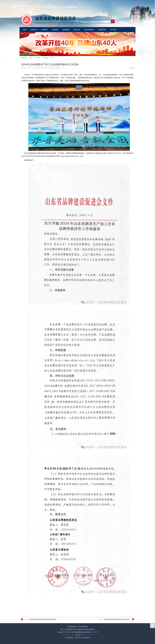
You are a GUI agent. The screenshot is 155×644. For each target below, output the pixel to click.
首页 (31, 58)
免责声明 (95, 632)
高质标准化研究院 (87, 635)
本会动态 (46, 58)
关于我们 (38, 58)
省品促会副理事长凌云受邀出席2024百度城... (43, 619)
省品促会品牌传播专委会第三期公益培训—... (118, 619)
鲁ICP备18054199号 (68, 635)
